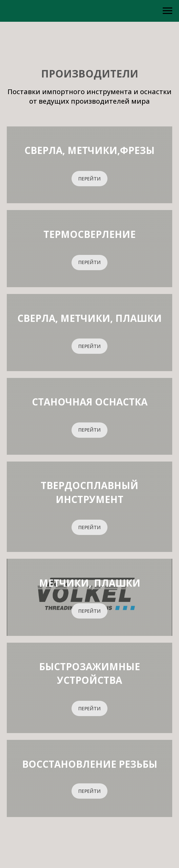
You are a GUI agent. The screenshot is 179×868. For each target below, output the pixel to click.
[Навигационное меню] (167, 11)
